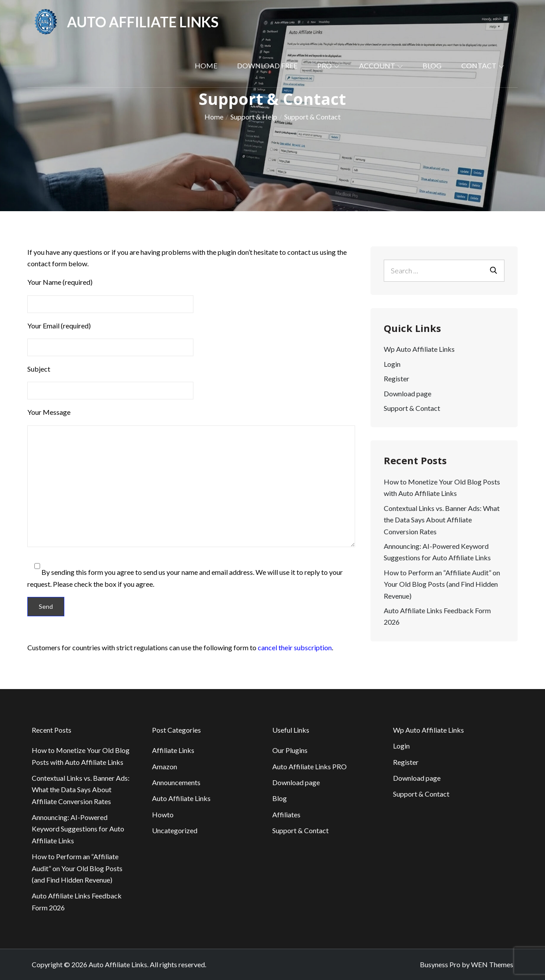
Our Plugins (290, 750)
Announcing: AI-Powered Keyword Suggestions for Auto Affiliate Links (78, 829)
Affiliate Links (173, 750)
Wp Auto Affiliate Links (419, 349)
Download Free (267, 65)
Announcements (176, 782)
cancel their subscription (295, 647)
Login (392, 364)
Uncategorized (175, 830)
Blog (432, 65)
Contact (483, 65)
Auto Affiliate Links (143, 22)
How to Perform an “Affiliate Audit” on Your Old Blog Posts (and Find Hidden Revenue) (442, 584)
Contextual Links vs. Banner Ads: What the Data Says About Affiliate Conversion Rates (442, 520)
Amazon (165, 766)
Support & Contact (412, 408)
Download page (408, 393)
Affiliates (286, 814)
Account (381, 65)
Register (397, 378)
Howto (163, 814)
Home (206, 65)
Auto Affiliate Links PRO (310, 766)
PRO (328, 65)
